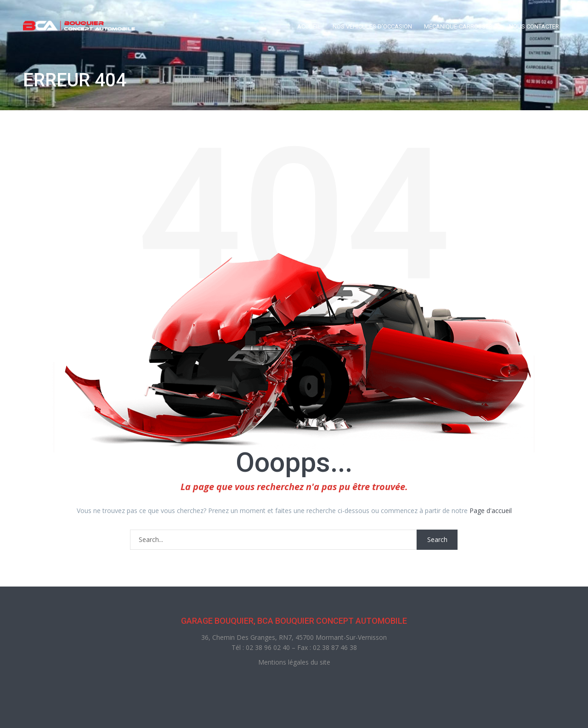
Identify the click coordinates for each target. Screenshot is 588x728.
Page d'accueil (491, 511)
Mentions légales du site (294, 662)
